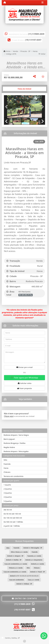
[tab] (11, 89)
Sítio (5, 460)
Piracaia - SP (25, 51)
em (33, 548)
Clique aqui (9, 416)
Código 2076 (11, 54)
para (19, 552)
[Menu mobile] (5, 3)
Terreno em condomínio (13, 476)
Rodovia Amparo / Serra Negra (16, 435)
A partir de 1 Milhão (12, 526)
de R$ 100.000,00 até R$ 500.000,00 (24, 576)
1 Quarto (7, 485)
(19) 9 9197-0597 (33, 40)
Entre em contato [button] (24, 598)
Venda (15, 51)
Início (7, 51)
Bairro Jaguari (9, 439)
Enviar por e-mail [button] (24, 367)
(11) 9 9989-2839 (36, 34)
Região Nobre (9, 447)
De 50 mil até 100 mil (12, 514)
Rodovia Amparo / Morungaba (16, 451)
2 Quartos (8, 489)
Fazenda (7, 464)
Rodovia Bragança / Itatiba (14, 443)
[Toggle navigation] (42, 3)
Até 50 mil (8, 510)
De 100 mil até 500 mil (13, 518)
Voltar (42, 54)
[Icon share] (24, 27)
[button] (7, 107)
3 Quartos (8, 493)
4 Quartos (8, 497)
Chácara (7, 472)
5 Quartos (8, 501)
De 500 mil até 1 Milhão (13, 522)
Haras (35, 51)
